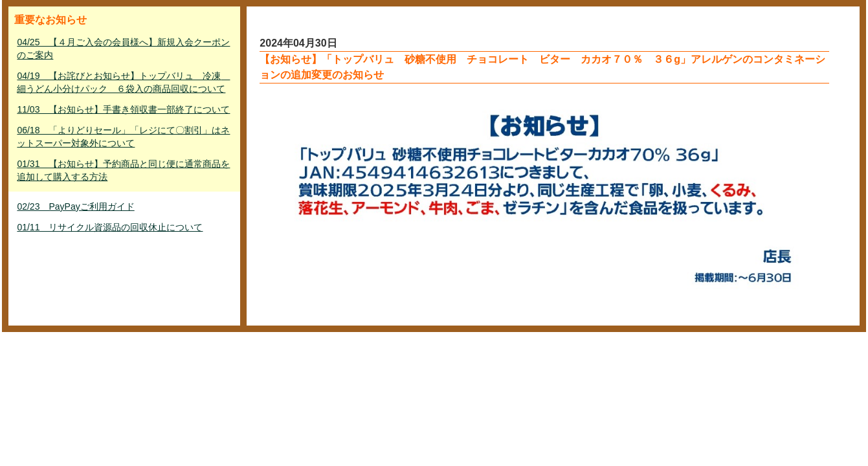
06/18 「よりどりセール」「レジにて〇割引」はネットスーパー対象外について (123, 137)
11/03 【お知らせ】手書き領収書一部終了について (123, 109)
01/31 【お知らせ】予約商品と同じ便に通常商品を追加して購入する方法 (123, 170)
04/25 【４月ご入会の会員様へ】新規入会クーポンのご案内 (123, 49)
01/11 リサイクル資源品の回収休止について (110, 227)
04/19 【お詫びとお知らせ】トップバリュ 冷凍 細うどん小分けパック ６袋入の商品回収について (123, 82)
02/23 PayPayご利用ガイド (75, 206)
